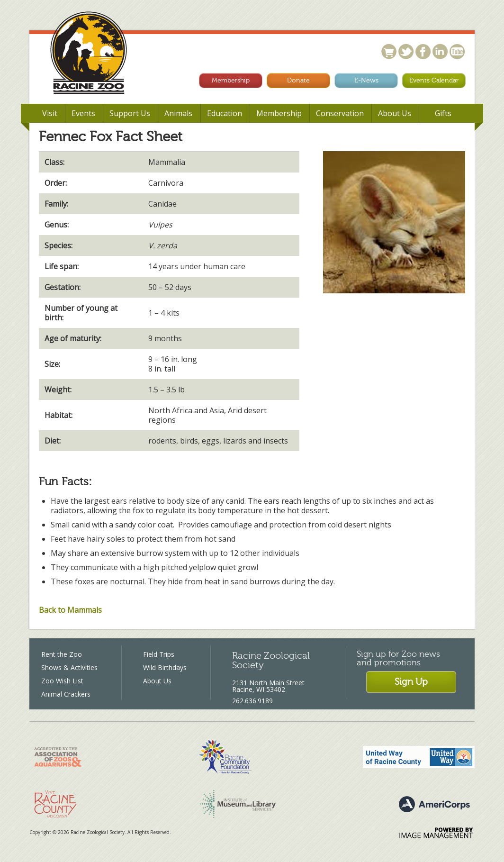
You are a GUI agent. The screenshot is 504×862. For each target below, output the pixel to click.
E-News (366, 80)
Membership (231, 80)
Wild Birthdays (165, 667)
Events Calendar (434, 80)
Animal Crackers (66, 694)
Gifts (443, 113)
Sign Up (411, 682)
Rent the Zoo (62, 654)
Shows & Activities (69, 667)
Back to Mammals (70, 610)
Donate (298, 80)
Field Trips (159, 654)
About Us (157, 681)
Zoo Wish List (62, 681)
